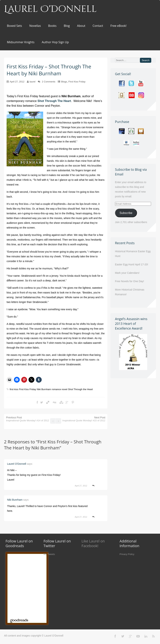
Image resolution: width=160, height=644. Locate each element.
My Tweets (49, 554)
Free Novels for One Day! (130, 281)
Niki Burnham (44, 389)
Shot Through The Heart (54, 101)
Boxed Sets (14, 26)
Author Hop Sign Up (55, 42)
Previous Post (28, 419)
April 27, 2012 (17, 82)
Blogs (64, 82)
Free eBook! (118, 26)
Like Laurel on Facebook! (93, 543)
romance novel (60, 389)
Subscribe (126, 213)
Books (52, 26)
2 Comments (49, 82)
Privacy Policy (127, 554)
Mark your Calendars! (127, 273)
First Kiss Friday (77, 82)
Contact (98, 26)
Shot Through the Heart (80, 389)
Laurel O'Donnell (50, 9)
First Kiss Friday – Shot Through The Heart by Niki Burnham (53, 445)
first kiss (14, 389)
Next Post (84, 419)
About (81, 26)
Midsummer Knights (21, 42)
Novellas (35, 26)
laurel (33, 82)
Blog (67, 26)
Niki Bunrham (15, 500)
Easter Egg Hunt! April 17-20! (132, 264)
